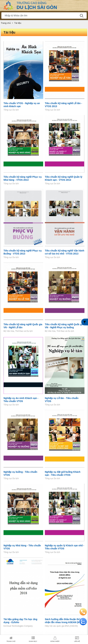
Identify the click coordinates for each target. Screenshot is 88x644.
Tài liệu (18, 23)
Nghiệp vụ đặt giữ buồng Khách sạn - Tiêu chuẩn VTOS (63, 473)
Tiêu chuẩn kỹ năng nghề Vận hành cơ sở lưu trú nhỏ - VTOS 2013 (65, 252)
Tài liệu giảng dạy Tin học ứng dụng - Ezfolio (20, 621)
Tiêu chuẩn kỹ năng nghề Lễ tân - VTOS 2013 (63, 105)
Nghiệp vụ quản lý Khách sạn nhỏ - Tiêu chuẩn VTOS (64, 547)
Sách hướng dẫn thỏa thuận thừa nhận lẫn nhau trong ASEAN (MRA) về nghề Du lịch (64, 621)
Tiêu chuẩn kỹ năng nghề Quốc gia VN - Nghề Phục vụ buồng (64, 326)
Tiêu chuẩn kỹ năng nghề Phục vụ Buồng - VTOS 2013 (23, 252)
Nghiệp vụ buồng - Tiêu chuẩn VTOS (20, 473)
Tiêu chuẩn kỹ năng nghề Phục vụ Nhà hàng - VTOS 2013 (23, 178)
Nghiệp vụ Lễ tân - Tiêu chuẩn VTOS (62, 400)
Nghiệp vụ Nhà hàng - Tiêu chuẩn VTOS (22, 547)
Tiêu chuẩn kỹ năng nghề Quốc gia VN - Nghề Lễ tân (23, 326)
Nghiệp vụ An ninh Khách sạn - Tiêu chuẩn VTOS (21, 400)
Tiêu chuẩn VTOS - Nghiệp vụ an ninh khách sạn (22, 105)
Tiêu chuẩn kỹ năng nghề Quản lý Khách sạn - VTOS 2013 (64, 178)
